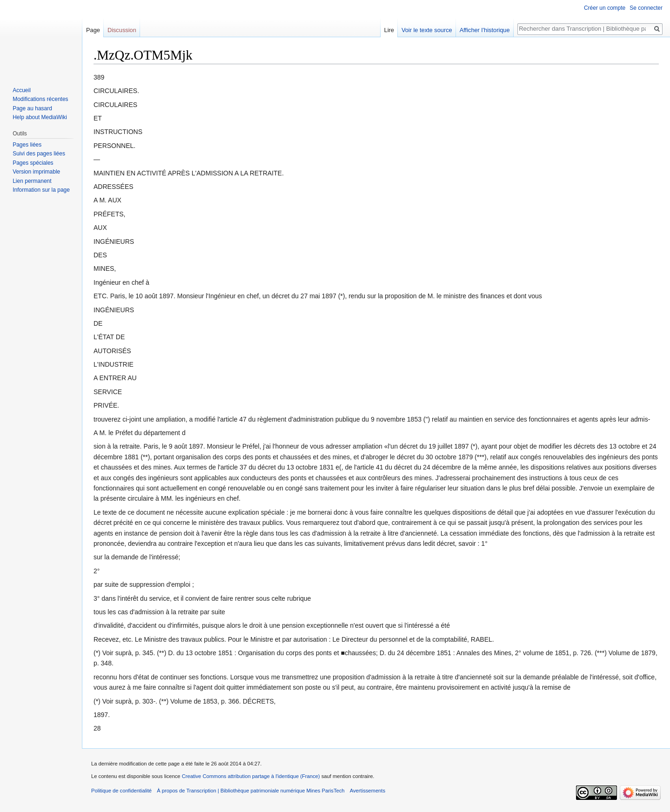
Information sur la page (41, 190)
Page (93, 30)
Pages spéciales (33, 163)
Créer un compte (605, 8)
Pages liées (27, 145)
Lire (389, 30)
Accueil (22, 90)
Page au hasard (32, 108)
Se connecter (646, 8)
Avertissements (368, 791)
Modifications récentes (40, 99)
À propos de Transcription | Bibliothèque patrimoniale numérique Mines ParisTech (251, 791)
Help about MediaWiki (40, 117)
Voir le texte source (427, 30)
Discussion (122, 30)
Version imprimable (36, 172)
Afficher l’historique (485, 30)
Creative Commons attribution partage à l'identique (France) (251, 776)
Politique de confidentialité (121, 791)
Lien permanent (32, 181)
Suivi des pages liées (39, 154)
